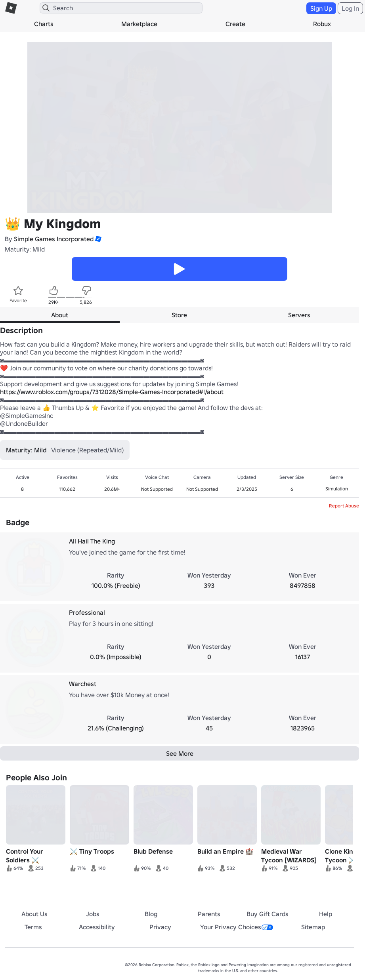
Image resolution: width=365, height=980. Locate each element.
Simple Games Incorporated (54, 239)
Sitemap (313, 927)
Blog (151, 914)
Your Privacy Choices (237, 927)
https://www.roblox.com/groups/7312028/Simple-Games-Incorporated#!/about (112, 392)
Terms (33, 927)
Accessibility (97, 927)
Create (235, 24)
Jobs (93, 914)
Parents (209, 914)
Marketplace (139, 24)
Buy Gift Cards (268, 914)
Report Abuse (344, 506)
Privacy (160, 927)
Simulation (337, 489)
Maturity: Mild (25, 249)
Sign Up (321, 8)
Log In (350, 8)
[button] (97, 239)
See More (180, 753)
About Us (34, 914)
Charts (44, 24)
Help (326, 914)
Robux (322, 24)
